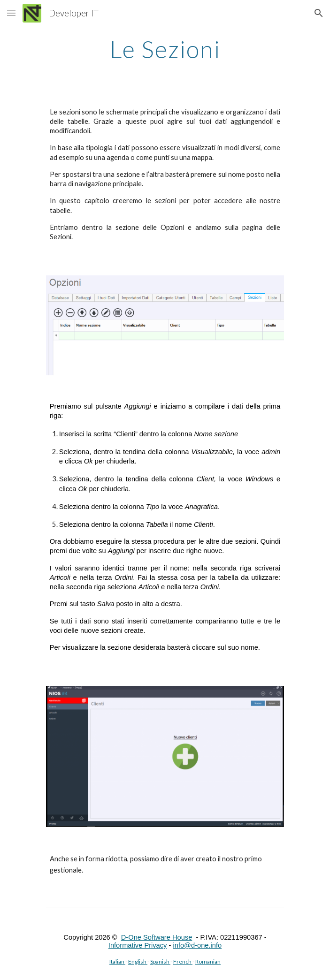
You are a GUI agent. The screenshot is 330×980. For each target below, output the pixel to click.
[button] (11, 13)
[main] (165, 49)
